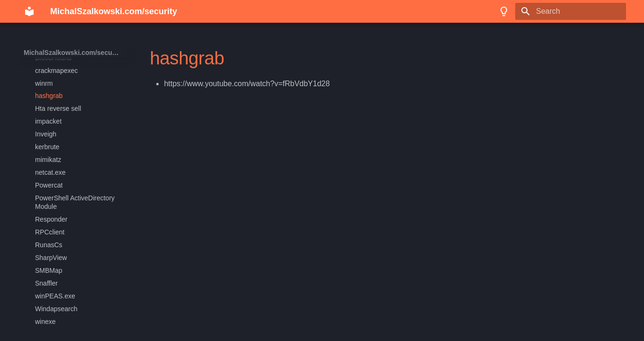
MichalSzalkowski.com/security (73, 53)
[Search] (571, 11)
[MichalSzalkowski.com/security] (29, 11)
